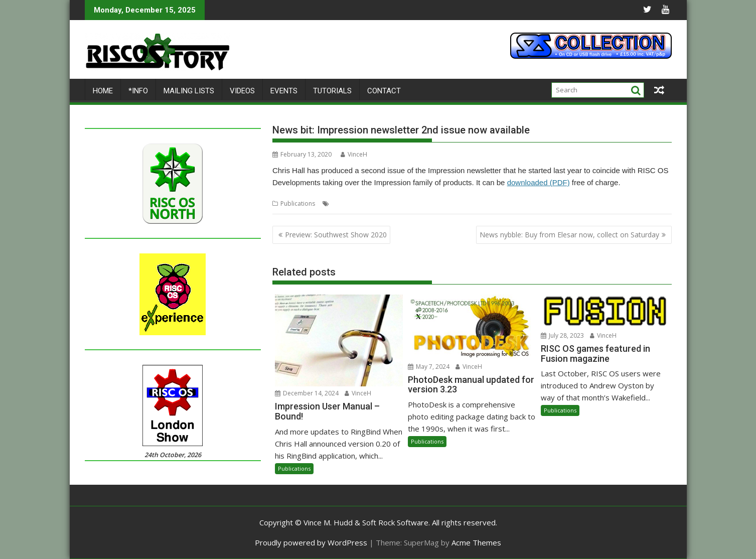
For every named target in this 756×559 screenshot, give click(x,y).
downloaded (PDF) (539, 182)
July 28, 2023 (562, 335)
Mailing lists (189, 91)
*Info (138, 91)
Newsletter (414, 203)
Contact (384, 91)
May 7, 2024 (429, 367)
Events (284, 91)
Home (103, 91)
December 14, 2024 (307, 393)
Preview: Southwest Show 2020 (336, 235)
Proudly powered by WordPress (311, 542)
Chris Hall (345, 203)
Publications (298, 203)
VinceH (354, 154)
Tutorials (332, 91)
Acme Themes (476, 542)
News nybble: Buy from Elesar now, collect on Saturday (569, 235)
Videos (242, 91)
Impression (379, 203)
